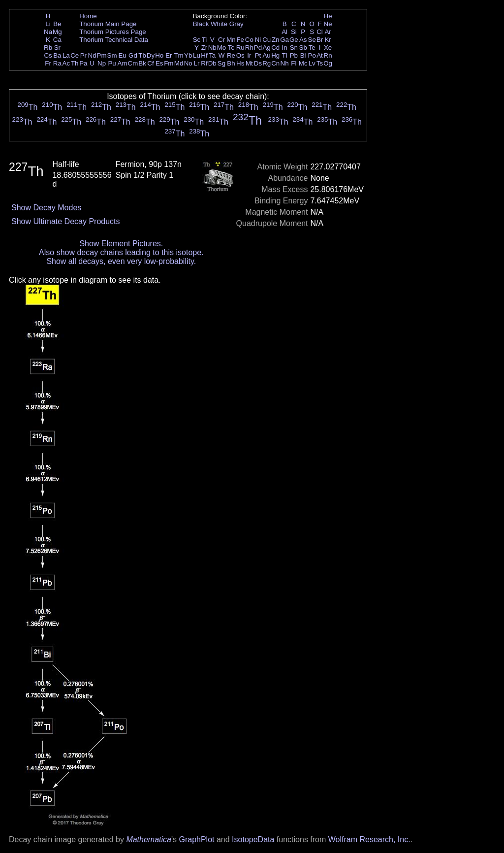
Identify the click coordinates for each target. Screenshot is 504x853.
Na (48, 32)
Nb (212, 48)
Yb (188, 55)
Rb (48, 48)
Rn (328, 55)
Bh (231, 63)
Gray (236, 24)
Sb (303, 48)
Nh (285, 63)
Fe (240, 40)
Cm (133, 63)
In (285, 48)
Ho (159, 55)
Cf (150, 63)
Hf (204, 55)
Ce (75, 55)
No (188, 63)
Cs (48, 55)
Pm (102, 55)
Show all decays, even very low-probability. (121, 261)
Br (320, 40)
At (320, 55)
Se (312, 40)
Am (123, 63)
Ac (66, 63)
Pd (258, 48)
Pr (83, 55)
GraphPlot (196, 839)
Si (294, 32)
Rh (249, 48)
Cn (275, 63)
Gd (133, 55)
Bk (142, 63)
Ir (249, 55)
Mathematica (149, 839)
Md (179, 63)
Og (328, 63)
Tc (231, 48)
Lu (197, 55)
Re (231, 55)
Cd (275, 48)
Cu (267, 40)
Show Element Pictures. (121, 244)
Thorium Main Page (108, 24)
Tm (178, 55)
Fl (294, 63)
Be (57, 24)
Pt (258, 55)
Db (212, 63)
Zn (276, 40)
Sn (294, 48)
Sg (221, 63)
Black (201, 24)
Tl (285, 55)
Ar (328, 32)
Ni (258, 40)
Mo (222, 48)
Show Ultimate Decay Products (66, 221)
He (328, 16)
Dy (151, 55)
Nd (92, 55)
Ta (212, 55)
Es (159, 63)
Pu (112, 63)
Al (284, 32)
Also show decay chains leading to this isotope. (121, 252)
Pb (294, 55)
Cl (320, 32)
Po (312, 55)
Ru (240, 48)
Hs (240, 63)
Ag (266, 48)
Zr (205, 48)
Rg (267, 63)
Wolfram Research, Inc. (369, 839)
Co (249, 40)
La (66, 55)
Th (75, 63)
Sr (57, 48)
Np (102, 63)
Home (88, 16)
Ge (294, 40)
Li (48, 24)
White (219, 24)
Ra (57, 63)
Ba (57, 55)
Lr (197, 63)
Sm (112, 55)
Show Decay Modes (46, 208)
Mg (57, 32)
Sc (197, 40)
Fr (48, 63)
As (303, 40)
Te (312, 48)
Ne (328, 24)
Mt (249, 63)
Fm (169, 63)
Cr (221, 40)
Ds (258, 63)
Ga (284, 40)
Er (169, 55)
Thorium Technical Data (114, 40)
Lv (312, 63)
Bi (303, 55)
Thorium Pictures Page (113, 32)
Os (240, 55)
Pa (83, 63)
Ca (57, 40)
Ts (320, 63)
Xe (328, 48)
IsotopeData (253, 839)
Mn (231, 40)
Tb (142, 55)
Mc (303, 63)
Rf (204, 63)
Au (266, 55)
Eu (122, 55)
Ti (205, 40)
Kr (328, 40)
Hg (275, 55)
